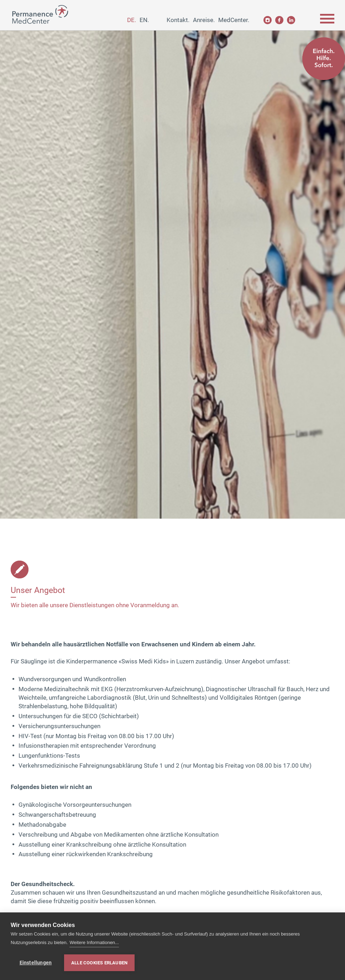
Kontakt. (178, 20)
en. (144, 20)
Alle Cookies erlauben (99, 963)
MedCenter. (234, 20)
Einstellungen (36, 963)
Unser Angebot (38, 590)
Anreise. (204, 20)
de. (132, 20)
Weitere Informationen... (94, 942)
